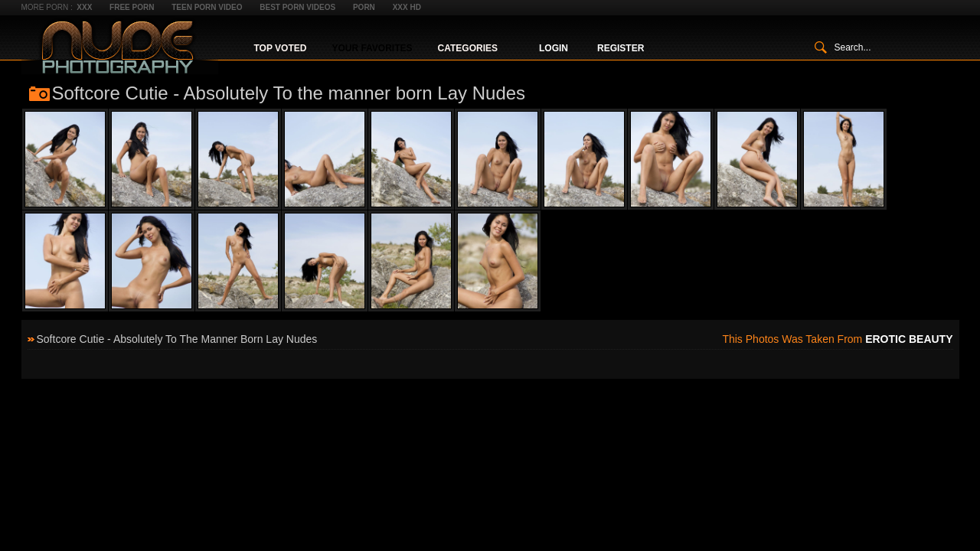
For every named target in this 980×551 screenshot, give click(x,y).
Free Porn (132, 7)
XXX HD (407, 7)
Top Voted (281, 48)
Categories (468, 48)
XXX (84, 7)
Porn (364, 7)
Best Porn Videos (297, 7)
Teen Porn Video (207, 7)
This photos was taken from (837, 339)
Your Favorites (372, 48)
